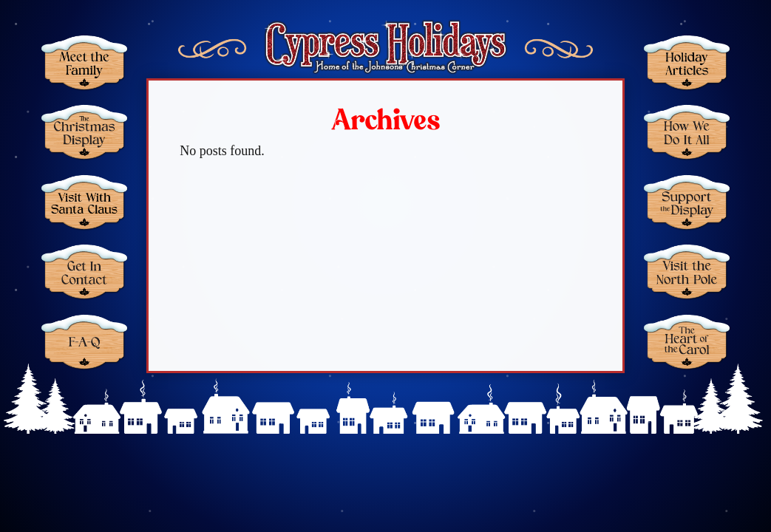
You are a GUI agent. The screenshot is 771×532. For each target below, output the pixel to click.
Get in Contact (84, 272)
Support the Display (687, 202)
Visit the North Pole (687, 272)
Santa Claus (84, 202)
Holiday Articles (687, 62)
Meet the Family (84, 62)
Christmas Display (84, 132)
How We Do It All (687, 132)
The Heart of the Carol (687, 342)
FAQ (84, 342)
